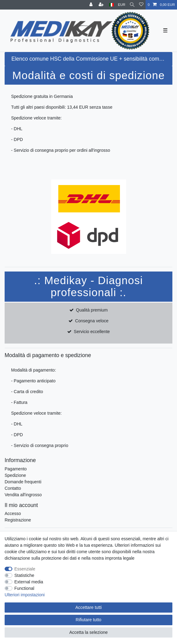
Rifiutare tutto (88, 620)
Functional (25, 588)
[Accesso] (92, 5)
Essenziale (25, 569)
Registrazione (18, 520)
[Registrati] (102, 5)
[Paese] (111, 5)
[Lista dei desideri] (141, 5)
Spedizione (15, 475)
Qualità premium (92, 310)
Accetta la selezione (89, 632)
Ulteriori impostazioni (25, 595)
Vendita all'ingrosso (23, 495)
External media (29, 582)
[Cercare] (132, 5)
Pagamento (16, 469)
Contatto (13, 488)
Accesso (13, 513)
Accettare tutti (88, 607)
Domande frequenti (23, 482)
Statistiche (25, 575)
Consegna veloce (92, 321)
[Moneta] (122, 5)
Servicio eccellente (92, 332)
